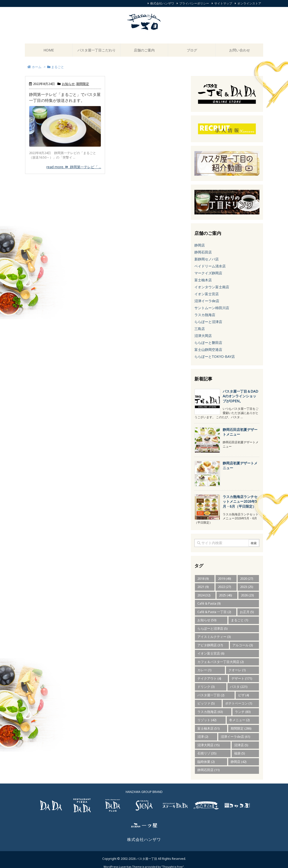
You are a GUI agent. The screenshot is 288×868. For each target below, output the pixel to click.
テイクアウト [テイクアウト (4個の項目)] (209, 678)
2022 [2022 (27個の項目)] (225, 587)
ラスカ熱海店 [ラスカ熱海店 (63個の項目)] (210, 712)
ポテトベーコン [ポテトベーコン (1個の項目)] (239, 703)
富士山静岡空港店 (208, 350)
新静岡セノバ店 (207, 259)
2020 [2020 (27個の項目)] (247, 579)
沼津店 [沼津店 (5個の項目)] (241, 745)
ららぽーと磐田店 (208, 343)
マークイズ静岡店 (208, 273)
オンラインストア (249, 3)
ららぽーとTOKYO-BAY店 (215, 356)
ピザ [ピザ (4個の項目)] (244, 695)
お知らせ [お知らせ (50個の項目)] (207, 620)
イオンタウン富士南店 (212, 287)
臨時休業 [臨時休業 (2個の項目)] (206, 762)
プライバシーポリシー (194, 3)
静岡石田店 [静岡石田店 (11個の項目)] (209, 770)
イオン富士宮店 (207, 294)
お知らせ (68, 84)
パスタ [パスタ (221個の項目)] (239, 687)
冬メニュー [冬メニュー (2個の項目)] (239, 720)
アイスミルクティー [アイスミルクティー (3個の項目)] (214, 637)
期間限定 (83, 84)
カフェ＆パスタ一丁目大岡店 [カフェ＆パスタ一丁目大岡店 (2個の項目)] (221, 662)
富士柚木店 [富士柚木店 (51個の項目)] (209, 728)
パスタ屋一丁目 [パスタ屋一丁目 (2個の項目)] (211, 695)
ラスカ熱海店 (205, 315)
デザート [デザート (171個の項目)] (242, 678)
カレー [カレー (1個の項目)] (204, 670)
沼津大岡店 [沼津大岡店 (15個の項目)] (209, 745)
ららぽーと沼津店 (208, 322)
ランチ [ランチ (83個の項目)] (243, 712)
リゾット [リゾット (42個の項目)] (207, 720)
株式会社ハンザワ (162, 3)
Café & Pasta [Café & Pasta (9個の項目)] (209, 603)
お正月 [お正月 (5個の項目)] (247, 612)
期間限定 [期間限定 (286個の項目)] (241, 728)
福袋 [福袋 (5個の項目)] (240, 753)
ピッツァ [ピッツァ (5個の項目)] (206, 703)
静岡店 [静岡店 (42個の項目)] (239, 762)
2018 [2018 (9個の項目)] (203, 579)
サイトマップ (223, 3)
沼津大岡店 (203, 336)
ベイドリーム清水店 (210, 266)
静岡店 (200, 245)
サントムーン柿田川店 (212, 308)
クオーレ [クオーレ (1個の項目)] (237, 670)
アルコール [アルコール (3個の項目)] (243, 645)
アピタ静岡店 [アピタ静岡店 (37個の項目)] (210, 645)
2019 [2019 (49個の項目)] (225, 579)
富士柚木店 (203, 280)
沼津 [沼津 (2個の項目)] (203, 737)
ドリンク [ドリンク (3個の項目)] (206, 687)
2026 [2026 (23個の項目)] (247, 595)
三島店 (200, 329)
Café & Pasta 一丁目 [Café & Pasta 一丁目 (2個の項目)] (214, 612)
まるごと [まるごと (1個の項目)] (240, 620)
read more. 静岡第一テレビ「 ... (74, 167)
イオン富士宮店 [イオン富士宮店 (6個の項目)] (211, 653)
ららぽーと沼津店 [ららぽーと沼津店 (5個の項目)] (213, 628)
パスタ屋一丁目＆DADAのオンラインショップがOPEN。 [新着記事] (240, 396)
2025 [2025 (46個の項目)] (226, 595)
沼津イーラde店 (207, 301)
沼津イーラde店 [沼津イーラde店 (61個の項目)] (235, 737)
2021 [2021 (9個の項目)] (203, 587)
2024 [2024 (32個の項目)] (204, 595)
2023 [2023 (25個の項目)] (247, 587)
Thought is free (173, 862)
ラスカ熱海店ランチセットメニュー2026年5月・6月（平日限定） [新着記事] (240, 501)
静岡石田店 (203, 252)
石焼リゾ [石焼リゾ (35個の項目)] (207, 753)
